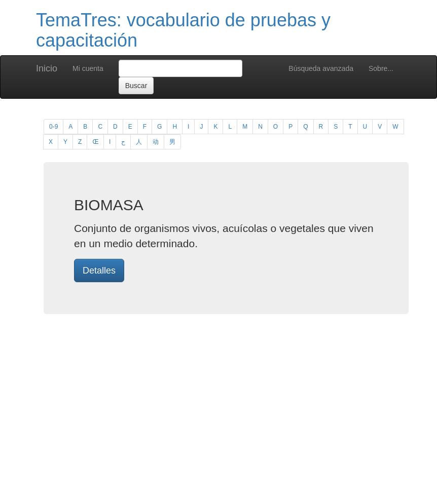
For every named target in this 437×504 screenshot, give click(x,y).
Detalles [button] (99, 270)
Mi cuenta (88, 68)
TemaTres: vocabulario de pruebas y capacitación (183, 30)
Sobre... (381, 68)
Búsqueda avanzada (321, 68)
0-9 (53, 127)
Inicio (47, 68)
